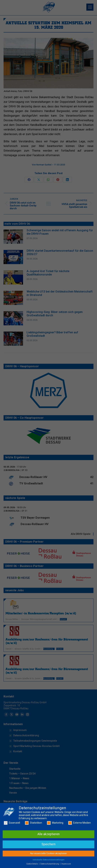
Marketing (55, 844)
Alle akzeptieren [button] (48, 855)
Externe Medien (80, 844)
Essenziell (12, 844)
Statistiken (34, 844)
